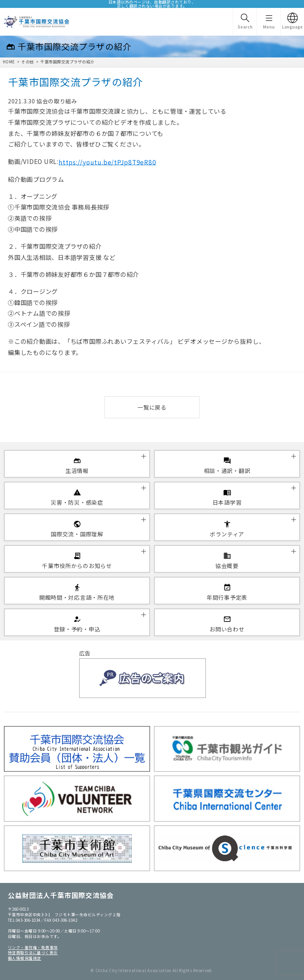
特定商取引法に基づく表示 (33, 953)
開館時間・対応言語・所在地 (77, 597)
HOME (9, 62)
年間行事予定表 (227, 597)
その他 (28, 62)
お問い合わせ (227, 629)
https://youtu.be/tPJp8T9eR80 (107, 162)
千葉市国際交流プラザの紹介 (67, 62)
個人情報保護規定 (25, 958)
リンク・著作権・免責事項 (33, 948)
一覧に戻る (152, 407)
